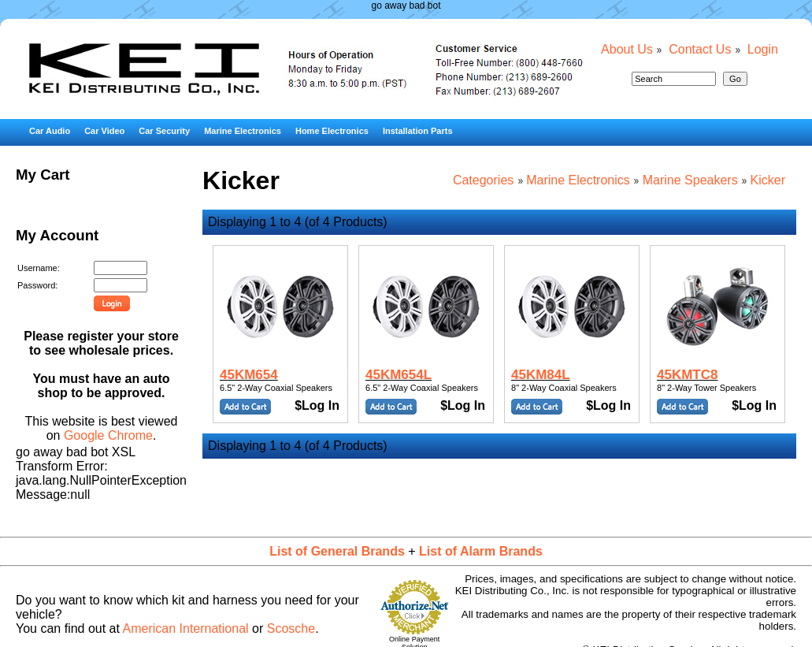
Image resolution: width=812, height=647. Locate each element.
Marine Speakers (690, 180)
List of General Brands (337, 551)
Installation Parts (418, 131)
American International (186, 628)
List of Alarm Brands (481, 551)
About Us (627, 49)
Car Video (104, 131)
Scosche (291, 628)
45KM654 (249, 375)
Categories (483, 180)
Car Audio (50, 131)
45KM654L (399, 375)
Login (763, 49)
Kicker (768, 180)
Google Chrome (108, 435)
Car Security (164, 131)
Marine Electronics (243, 131)
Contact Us (700, 49)
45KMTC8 (687, 375)
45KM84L (541, 375)
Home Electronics (332, 131)
